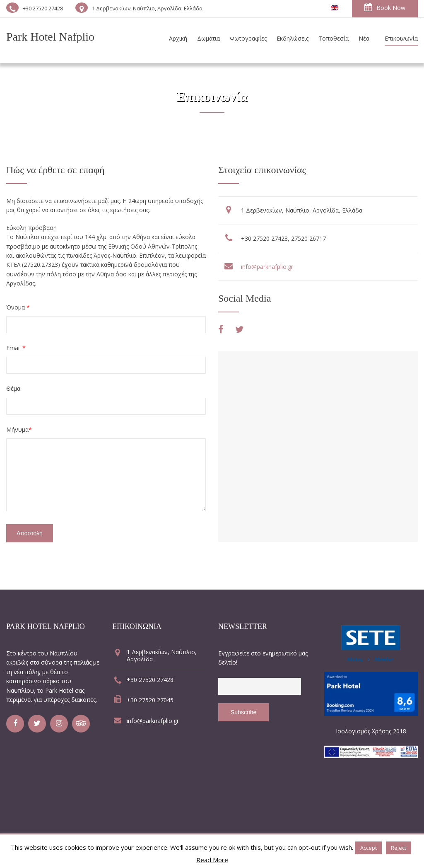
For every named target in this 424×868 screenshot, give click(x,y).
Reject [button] (399, 848)
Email (16, 348)
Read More (212, 860)
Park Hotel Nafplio (50, 37)
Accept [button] (369, 848)
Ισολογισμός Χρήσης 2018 (371, 731)
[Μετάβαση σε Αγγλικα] (335, 8)
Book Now (385, 7)
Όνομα (18, 307)
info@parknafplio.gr (267, 267)
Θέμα (13, 388)
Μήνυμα (19, 429)
